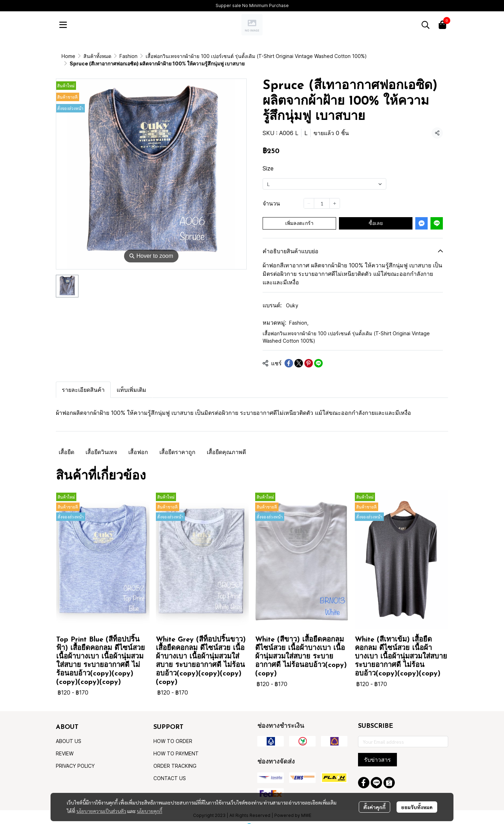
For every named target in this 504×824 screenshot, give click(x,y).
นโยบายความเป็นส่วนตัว (101, 811)
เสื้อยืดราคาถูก (177, 445)
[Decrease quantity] (309, 196)
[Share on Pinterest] (309, 356)
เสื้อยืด (66, 445)
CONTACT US (170, 771)
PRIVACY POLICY (75, 758)
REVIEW (65, 746)
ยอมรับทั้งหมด (417, 807)
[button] (426, 25)
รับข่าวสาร (377, 752)
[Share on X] (299, 356)
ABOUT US (69, 734)
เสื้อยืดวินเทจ (101, 445)
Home (68, 56)
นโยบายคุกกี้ (150, 811)
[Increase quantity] (335, 196)
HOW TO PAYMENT (176, 746)
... (86, 56)
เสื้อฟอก (138, 445)
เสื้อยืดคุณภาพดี (226, 445)
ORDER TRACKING (175, 758)
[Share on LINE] (318, 356)
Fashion (299, 315)
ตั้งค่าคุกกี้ (374, 807)
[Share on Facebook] (289, 356)
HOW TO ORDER (173, 734)
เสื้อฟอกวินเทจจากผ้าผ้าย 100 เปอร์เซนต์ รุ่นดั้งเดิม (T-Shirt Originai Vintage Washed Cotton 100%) (206, 56)
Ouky (292, 298)
